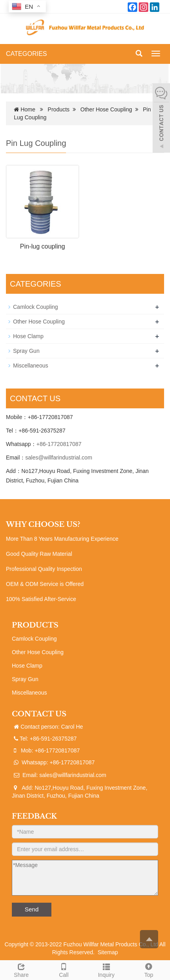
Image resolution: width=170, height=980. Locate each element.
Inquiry (106, 969)
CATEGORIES (26, 54)
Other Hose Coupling (106, 109)
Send (31, 909)
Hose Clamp (28, 336)
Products (59, 109)
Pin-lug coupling (43, 246)
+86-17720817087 (59, 444)
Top (149, 969)
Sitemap (108, 952)
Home (28, 109)
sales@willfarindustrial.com (59, 457)
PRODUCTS (35, 625)
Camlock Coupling (36, 307)
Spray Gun (26, 351)
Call (64, 969)
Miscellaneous (31, 366)
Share (21, 969)
